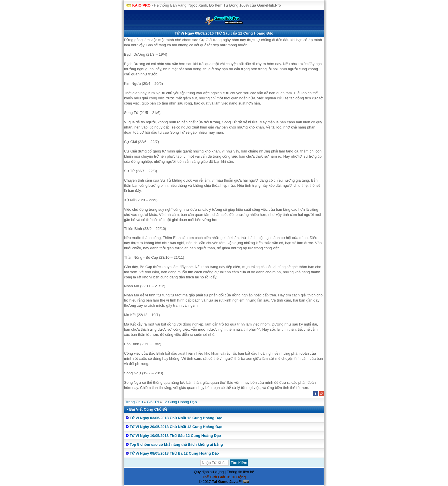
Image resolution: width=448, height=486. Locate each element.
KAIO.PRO (141, 5)
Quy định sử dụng (209, 472)
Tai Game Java (225, 482)
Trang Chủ (134, 402)
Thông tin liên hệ (241, 472)
